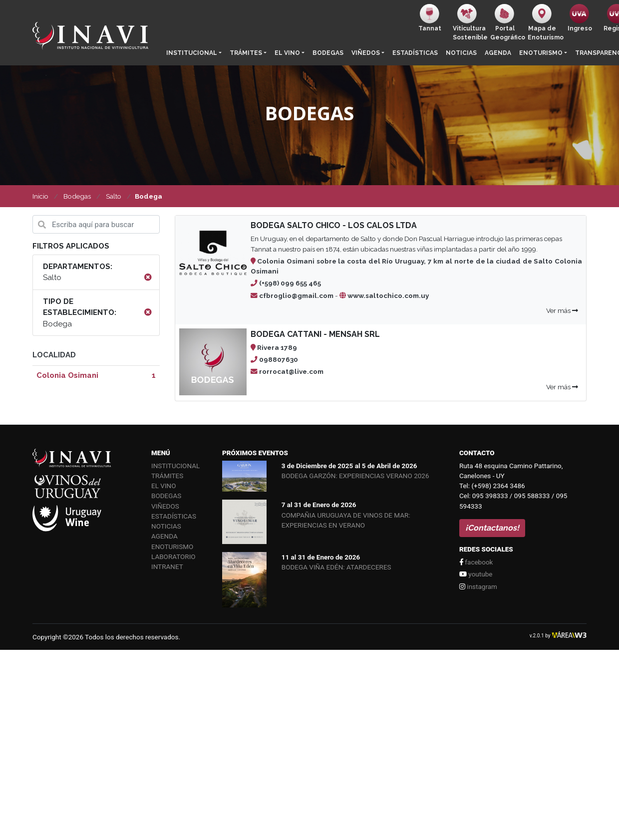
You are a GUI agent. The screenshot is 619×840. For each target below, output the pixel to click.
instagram (478, 586)
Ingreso (580, 18)
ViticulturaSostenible (469, 22)
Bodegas (328, 53)
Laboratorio (173, 557)
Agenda (498, 53)
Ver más (562, 310)
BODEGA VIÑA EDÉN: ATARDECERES (336, 567)
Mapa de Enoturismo (544, 22)
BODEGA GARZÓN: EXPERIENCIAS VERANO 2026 (355, 476)
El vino (287, 53)
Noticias (461, 53)
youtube (476, 574)
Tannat (430, 18)
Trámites (246, 53)
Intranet (167, 566)
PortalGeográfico (507, 22)
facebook (476, 562)
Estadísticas (415, 53)
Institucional (192, 53)
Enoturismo (541, 53)
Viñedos (366, 53)
